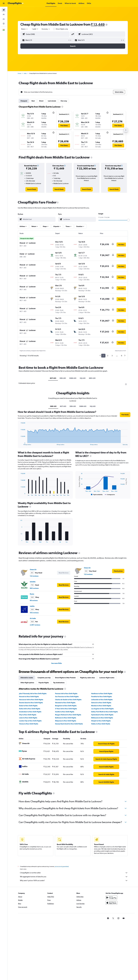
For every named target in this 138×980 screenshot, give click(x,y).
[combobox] (25, 29)
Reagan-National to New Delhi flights (68, 715)
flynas (32, 594)
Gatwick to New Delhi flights (101, 703)
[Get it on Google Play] (111, 900)
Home (20, 73)
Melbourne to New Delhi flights (102, 718)
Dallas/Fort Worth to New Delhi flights (104, 712)
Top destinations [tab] (59, 683)
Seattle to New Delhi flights (65, 712)
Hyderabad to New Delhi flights (102, 715)
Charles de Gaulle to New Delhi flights (68, 700)
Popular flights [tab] (44, 683)
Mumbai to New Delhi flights (101, 706)
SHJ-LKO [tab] (83, 378)
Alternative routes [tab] (27, 678)
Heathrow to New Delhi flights (102, 694)
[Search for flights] (4, 10)
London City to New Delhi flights (30, 721)
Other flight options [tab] (27, 683)
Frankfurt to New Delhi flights (101, 697)
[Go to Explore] (4, 24)
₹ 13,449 (98, 24)
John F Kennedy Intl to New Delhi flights (33, 694)
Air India (33, 618)
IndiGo (32, 606)
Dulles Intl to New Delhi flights (30, 709)
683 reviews (34, 588)
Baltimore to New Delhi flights (66, 718)
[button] (4, 3)
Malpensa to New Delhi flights (66, 721)
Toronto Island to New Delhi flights (31, 703)
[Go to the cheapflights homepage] (16, 3)
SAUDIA (33, 582)
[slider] (128, 220)
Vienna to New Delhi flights (29, 724)
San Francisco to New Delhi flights (67, 697)
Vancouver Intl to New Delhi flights (31, 700)
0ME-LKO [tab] (53, 406)
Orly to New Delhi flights (28, 715)
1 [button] (103, 356)
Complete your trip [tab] (44, 678)
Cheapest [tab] (24, 101)
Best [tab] (33, 101)
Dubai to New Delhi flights (28, 706)
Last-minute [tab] (52, 101)
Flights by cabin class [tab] (87, 678)
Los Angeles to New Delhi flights (102, 709)
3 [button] (112, 356)
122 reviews (34, 576)
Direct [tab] (41, 101)
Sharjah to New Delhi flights (101, 721)
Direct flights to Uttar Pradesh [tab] (65, 678)
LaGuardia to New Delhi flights (102, 700)
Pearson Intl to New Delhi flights (66, 694)
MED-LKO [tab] (92, 378)
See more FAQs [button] (56, 663)
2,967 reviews (35, 625)
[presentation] (107, 25)
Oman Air (33, 570)
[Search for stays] (4, 14)
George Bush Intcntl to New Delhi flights (69, 724)
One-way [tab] (64, 101)
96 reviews (34, 600)
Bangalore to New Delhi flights (66, 706)
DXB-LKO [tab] (63, 378)
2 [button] (108, 356)
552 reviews (34, 613)
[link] (32, 189)
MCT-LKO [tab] (53, 378)
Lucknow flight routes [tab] (107, 678)
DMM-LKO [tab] (73, 378)
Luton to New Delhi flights (28, 718)
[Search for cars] (4, 19)
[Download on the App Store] (111, 905)
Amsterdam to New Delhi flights (30, 712)
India (25, 73)
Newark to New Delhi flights (29, 697)
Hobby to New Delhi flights (101, 724)
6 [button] (122, 356)
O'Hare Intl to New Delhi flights (66, 709)
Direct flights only (62, 29)
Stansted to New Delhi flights (65, 703)
